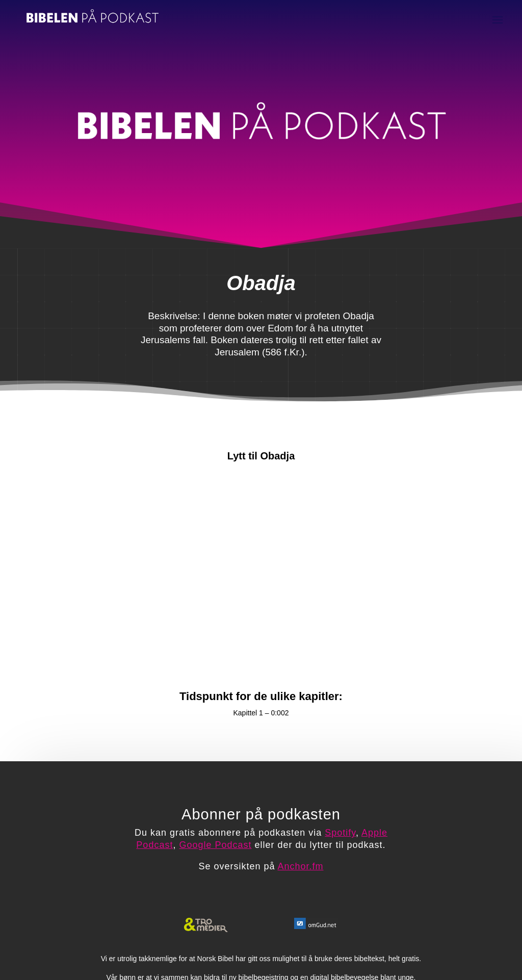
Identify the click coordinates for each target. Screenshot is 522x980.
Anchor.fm (301, 866)
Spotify (340, 833)
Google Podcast (215, 845)
